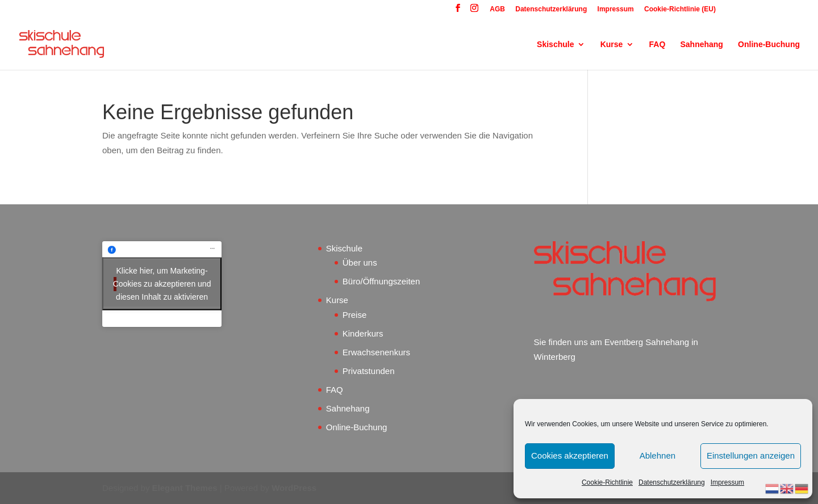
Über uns (360, 262)
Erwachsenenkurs (376, 352)
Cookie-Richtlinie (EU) (680, 9)
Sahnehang (701, 45)
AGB (497, 9)
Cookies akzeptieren (570, 455)
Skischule (555, 45)
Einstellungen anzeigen (751, 455)
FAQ (658, 45)
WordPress (294, 488)
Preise (355, 315)
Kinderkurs (363, 333)
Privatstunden (369, 371)
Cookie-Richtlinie (607, 482)
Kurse (612, 45)
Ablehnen (658, 455)
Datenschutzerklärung (672, 482)
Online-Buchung (769, 45)
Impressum (727, 482)
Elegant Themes (185, 488)
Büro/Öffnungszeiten (381, 281)
